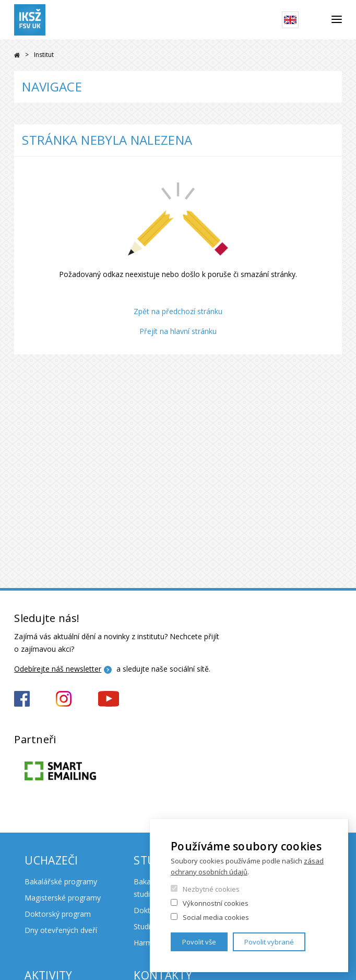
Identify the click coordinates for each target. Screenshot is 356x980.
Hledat (315, 20)
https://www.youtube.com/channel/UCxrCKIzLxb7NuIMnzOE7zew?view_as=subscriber (109, 699)
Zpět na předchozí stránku (178, 311)
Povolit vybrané (269, 942)
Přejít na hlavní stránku (178, 331)
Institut (44, 55)
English (290, 20)
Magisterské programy (63, 898)
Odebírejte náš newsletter (58, 669)
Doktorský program (58, 914)
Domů (17, 55)
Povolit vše (199, 942)
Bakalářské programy (61, 881)
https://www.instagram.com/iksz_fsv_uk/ (64, 699)
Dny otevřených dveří (61, 930)
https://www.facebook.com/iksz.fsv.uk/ (22, 699)
